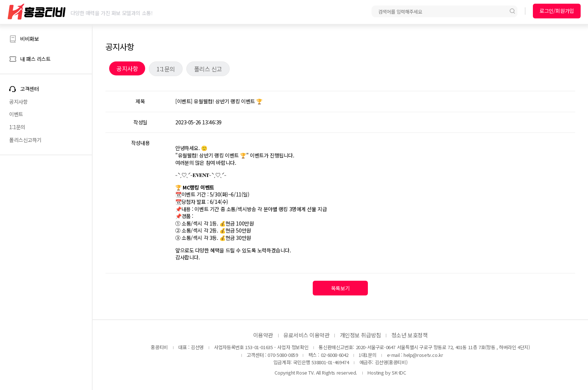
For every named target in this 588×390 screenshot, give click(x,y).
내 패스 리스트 (35, 59)
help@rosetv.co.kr (423, 355)
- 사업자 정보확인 (291, 347)
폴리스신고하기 (25, 140)
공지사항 (18, 102)
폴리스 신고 (208, 69)
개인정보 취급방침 (361, 335)
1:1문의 (17, 127)
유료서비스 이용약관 (306, 335)
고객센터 (29, 89)
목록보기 (340, 288)
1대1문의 (367, 355)
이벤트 (16, 114)
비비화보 (29, 39)
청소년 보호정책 (409, 335)
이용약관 (263, 335)
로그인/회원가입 (557, 11)
